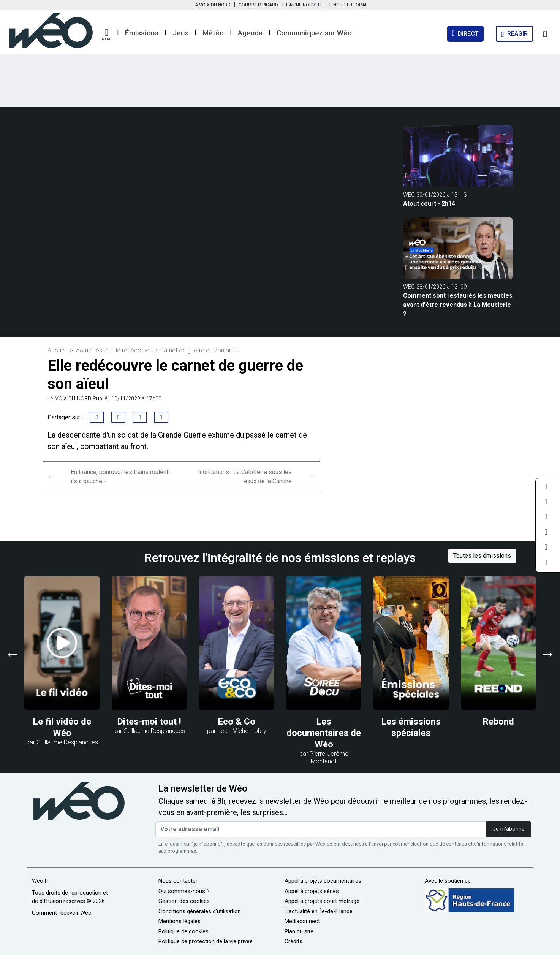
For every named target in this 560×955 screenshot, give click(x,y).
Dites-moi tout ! (149, 722)
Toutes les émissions (482, 556)
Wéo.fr (40, 881)
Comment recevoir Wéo (62, 913)
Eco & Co (236, 722)
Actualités (89, 350)
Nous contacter (178, 881)
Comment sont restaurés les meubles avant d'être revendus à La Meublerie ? (458, 305)
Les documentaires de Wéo (324, 733)
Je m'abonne (509, 829)
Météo (213, 33)
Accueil (57, 350)
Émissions (142, 33)
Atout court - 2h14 (429, 204)
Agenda (250, 33)
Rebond (498, 722)
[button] (106, 35)
